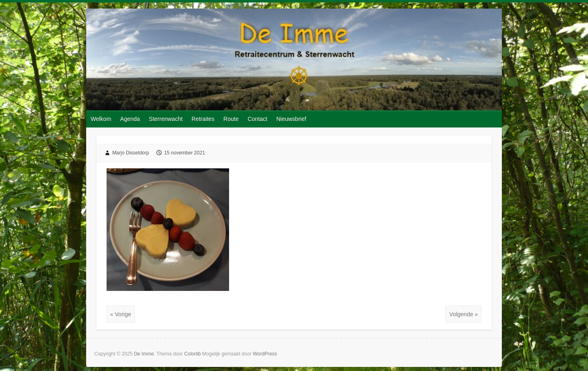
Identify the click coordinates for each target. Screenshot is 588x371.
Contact (257, 119)
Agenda (130, 119)
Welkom (101, 119)
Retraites (203, 119)
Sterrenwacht (166, 119)
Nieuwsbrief (291, 119)
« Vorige (121, 314)
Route (231, 119)
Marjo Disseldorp (131, 153)
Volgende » (463, 314)
